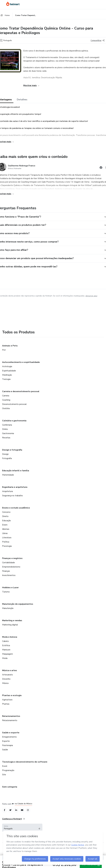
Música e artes (10, 670)
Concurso (6, 512)
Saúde (5, 750)
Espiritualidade (9, 371)
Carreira (6, 396)
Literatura (7, 538)
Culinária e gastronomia (14, 421)
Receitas (6, 438)
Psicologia (7, 546)
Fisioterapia (7, 745)
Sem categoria (10, 787)
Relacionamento (10, 720)
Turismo (6, 592)
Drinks (5, 429)
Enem (5, 525)
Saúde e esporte (11, 733)
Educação (6, 521)
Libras (5, 533)
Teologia (6, 379)
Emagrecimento (9, 737)
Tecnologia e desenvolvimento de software (25, 762)
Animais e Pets (10, 346)
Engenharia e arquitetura (15, 487)
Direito (5, 516)
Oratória (6, 408)
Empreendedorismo (11, 567)
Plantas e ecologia (12, 695)
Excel (5, 766)
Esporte (6, 741)
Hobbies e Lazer (10, 588)
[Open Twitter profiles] (10, 810)
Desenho (6, 679)
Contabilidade (8, 563)
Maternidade (8, 475)
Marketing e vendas (12, 620)
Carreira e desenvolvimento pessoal (21, 391)
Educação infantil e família (16, 471)
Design (5, 454)
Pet (4, 350)
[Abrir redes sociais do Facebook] (101, 168)
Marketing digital (10, 625)
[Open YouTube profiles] (22, 810)
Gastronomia (8, 433)
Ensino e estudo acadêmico (16, 508)
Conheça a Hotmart (13, 819)
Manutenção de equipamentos (18, 604)
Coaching (6, 400)
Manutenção (8, 608)
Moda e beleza (10, 637)
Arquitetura (7, 491)
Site (4, 775)
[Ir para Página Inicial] (13, 4)
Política (6, 542)
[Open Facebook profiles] (5, 810)
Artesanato (7, 675)
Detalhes (22, 100)
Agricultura (7, 700)
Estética (6, 645)
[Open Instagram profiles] (28, 810)
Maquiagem (7, 654)
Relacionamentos (11, 716)
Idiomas (6, 529)
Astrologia (7, 366)
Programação (8, 770)
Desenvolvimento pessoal (14, 404)
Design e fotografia (12, 450)
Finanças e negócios (12, 558)
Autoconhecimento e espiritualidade (21, 362)
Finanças (6, 571)
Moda (5, 658)
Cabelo (5, 641)
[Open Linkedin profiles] (16, 810)
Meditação (7, 375)
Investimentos (9, 575)
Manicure (6, 650)
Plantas (6, 704)
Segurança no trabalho (12, 496)
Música (5, 683)
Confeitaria (7, 425)
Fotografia (7, 458)
